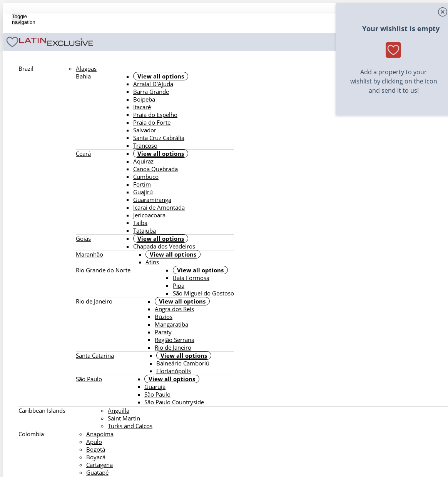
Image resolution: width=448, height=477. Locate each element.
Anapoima (100, 434)
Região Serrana (175, 340)
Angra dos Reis (174, 309)
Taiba (140, 223)
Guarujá (155, 387)
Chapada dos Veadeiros (164, 246)
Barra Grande (151, 92)
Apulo (94, 442)
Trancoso (145, 145)
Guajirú (143, 192)
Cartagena (99, 465)
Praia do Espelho (155, 115)
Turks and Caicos (130, 426)
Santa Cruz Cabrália (159, 138)
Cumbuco (146, 177)
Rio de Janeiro (173, 347)
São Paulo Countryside (174, 402)
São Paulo (157, 394)
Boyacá (96, 457)
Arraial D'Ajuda (153, 84)
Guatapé (97, 472)
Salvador (145, 130)
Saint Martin (124, 418)
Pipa (179, 285)
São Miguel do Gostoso (203, 293)
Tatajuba (145, 230)
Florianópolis (174, 371)
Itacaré (142, 107)
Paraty (163, 332)
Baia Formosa (191, 278)
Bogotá (96, 449)
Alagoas (86, 68)
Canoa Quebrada (155, 169)
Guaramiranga (152, 200)
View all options (161, 76)
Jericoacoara (149, 215)
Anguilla (119, 410)
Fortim (142, 184)
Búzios (164, 317)
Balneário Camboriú (183, 363)
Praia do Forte (152, 122)
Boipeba (144, 99)
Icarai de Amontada (159, 207)
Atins (152, 262)
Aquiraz (143, 161)
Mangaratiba (171, 324)
